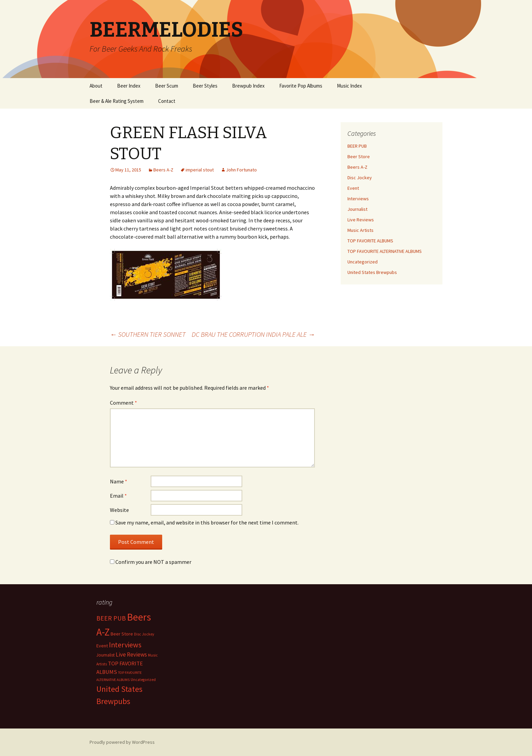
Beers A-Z (163, 170)
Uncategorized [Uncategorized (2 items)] (143, 680)
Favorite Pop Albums (301, 86)
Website (119, 510)
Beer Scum (167, 86)
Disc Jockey (360, 178)
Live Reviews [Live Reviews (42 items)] (131, 654)
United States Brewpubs (372, 272)
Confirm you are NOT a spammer (151, 562)
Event (353, 188)
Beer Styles (205, 86)
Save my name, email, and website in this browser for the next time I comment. (207, 522)
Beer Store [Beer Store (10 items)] (122, 634)
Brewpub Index (248, 86)
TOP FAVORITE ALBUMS (370, 241)
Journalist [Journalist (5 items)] (106, 655)
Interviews (358, 199)
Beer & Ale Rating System (117, 101)
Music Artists (360, 230)
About (96, 86)
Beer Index (129, 86)
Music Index (349, 86)
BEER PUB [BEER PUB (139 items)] (111, 618)
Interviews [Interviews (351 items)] (125, 645)
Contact (167, 101)
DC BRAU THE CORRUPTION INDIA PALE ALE (253, 334)
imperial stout (200, 170)
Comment (123, 403)
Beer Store (359, 156)
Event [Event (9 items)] (102, 646)
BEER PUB (357, 146)
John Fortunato (241, 170)
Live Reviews (361, 220)
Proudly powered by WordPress (122, 742)
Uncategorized (363, 262)
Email (118, 496)
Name (119, 481)
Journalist (357, 209)
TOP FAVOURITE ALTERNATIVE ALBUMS (385, 251)
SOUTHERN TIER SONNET (148, 334)
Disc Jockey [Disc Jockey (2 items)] (144, 634)
